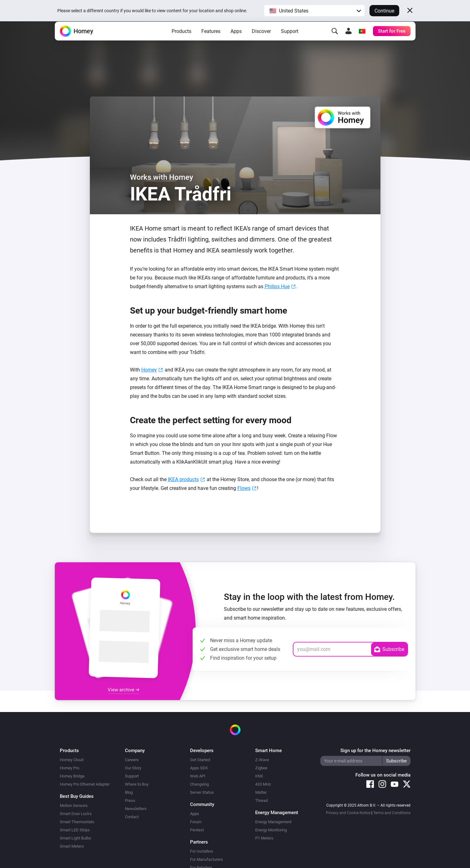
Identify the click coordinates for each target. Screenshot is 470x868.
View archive (124, 690)
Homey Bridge (72, 776)
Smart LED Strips (75, 830)
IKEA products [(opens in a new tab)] (183, 479)
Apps (236, 41)
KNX (259, 776)
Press (130, 800)
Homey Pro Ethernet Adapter (85, 784)
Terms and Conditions (392, 813)
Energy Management (273, 822)
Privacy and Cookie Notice (348, 813)
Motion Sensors (74, 806)
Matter (261, 792)
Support (290, 41)
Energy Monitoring (271, 830)
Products (181, 41)
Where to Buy (137, 784)
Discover (261, 41)
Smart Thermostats (77, 822)
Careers (132, 760)
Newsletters (136, 809)
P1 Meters (264, 838)
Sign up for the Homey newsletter (375, 751)
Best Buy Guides (77, 796)
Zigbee (261, 768)
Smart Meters (72, 846)
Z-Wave (262, 760)
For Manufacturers (207, 859)
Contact (132, 817)
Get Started (200, 760)
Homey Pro (70, 768)
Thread (261, 800)
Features (211, 41)
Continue (384, 11)
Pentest (197, 830)
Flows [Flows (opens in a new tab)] (244, 488)
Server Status (202, 792)
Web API (198, 776)
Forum (196, 822)
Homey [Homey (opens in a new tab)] (149, 370)
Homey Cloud (72, 760)
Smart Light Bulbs (75, 838)
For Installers (202, 851)
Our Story (133, 768)
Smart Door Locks (76, 814)
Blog (129, 792)
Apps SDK (199, 768)
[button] (314, 11)
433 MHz (263, 784)
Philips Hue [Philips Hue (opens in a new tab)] (277, 286)
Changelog (199, 784)
